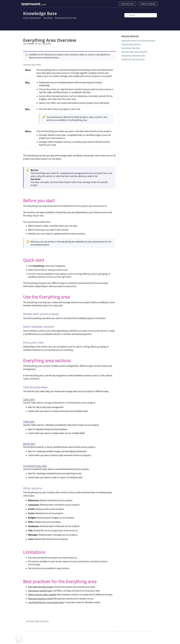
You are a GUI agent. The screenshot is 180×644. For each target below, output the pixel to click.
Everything (48, 18)
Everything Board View (131, 44)
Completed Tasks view (35, 466)
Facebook (114, 613)
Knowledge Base (40, 13)
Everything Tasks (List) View (133, 59)
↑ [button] (19, 639)
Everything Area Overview (66, 18)
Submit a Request (148, 4)
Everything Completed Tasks (133, 56)
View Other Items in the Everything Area (138, 41)
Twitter (109, 613)
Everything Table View (131, 48)
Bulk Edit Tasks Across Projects (134, 52)
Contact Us (44, 621)
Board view (29, 444)
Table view (29, 421)
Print (107, 34)
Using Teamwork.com (32, 18)
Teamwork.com (127, 4)
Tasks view (29, 399)
